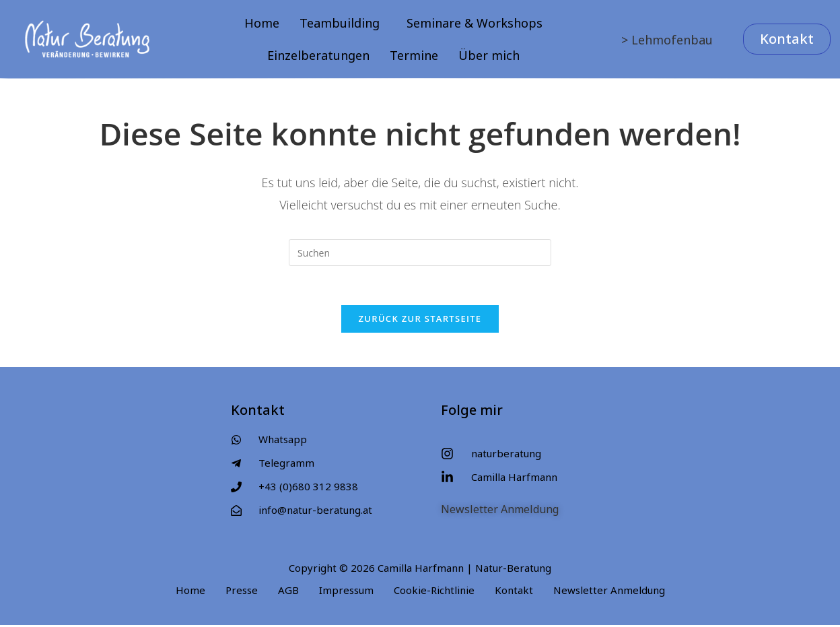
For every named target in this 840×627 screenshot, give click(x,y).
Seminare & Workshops (475, 23)
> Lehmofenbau (667, 40)
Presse (242, 592)
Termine (414, 55)
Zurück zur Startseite (420, 321)
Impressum (346, 592)
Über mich (489, 55)
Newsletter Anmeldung (500, 511)
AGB (288, 592)
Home (262, 23)
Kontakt (514, 592)
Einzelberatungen (318, 55)
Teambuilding (340, 23)
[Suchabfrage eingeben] (420, 253)
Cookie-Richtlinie (434, 592)
